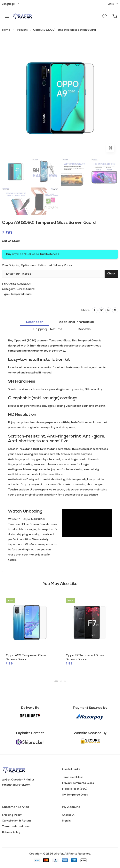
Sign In (66, 821)
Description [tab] (35, 322)
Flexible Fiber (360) (75, 789)
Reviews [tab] (84, 329)
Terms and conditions (16, 827)
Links (111, 4)
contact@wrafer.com (16, 785)
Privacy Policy (11, 833)
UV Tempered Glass (75, 795)
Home (6, 30)
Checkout (68, 815)
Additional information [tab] (76, 322)
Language (8, 4)
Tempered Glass (73, 777)
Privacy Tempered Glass (78, 783)
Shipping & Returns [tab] (48, 329)
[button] (104, 17)
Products (22, 30)
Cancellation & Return (16, 821)
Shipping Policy (12, 815)
